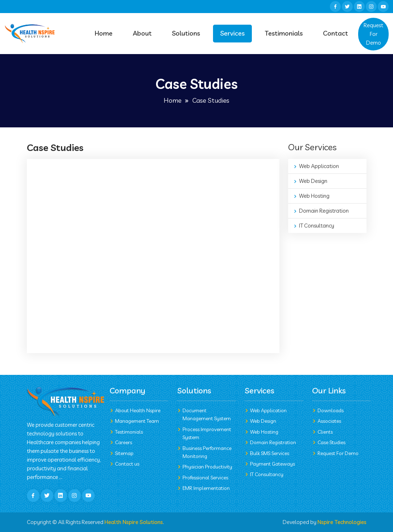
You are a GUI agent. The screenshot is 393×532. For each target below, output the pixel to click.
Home (104, 33)
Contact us (127, 464)
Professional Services (205, 478)
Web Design (313, 181)
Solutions (186, 33)
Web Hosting (314, 196)
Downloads (331, 410)
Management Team (137, 421)
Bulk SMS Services (270, 453)
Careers (124, 442)
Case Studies (331, 442)
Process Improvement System (207, 433)
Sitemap (124, 453)
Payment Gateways (273, 464)
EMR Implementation (206, 488)
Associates (329, 421)
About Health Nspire (138, 410)
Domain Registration (324, 211)
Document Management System (207, 414)
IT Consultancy (317, 226)
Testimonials (284, 33)
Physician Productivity (207, 467)
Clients (325, 432)
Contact (335, 33)
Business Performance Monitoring (207, 452)
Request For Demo (373, 34)
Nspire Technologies (342, 522)
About (142, 33)
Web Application (319, 166)
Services (232, 33)
